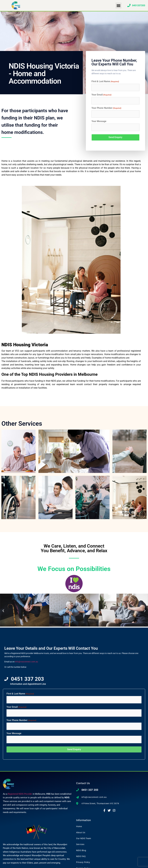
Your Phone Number (106, 107)
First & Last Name (105, 81)
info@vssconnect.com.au (27, 660)
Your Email (101, 94)
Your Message (99, 120)
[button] (119, 5)
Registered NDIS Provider (20, 790)
